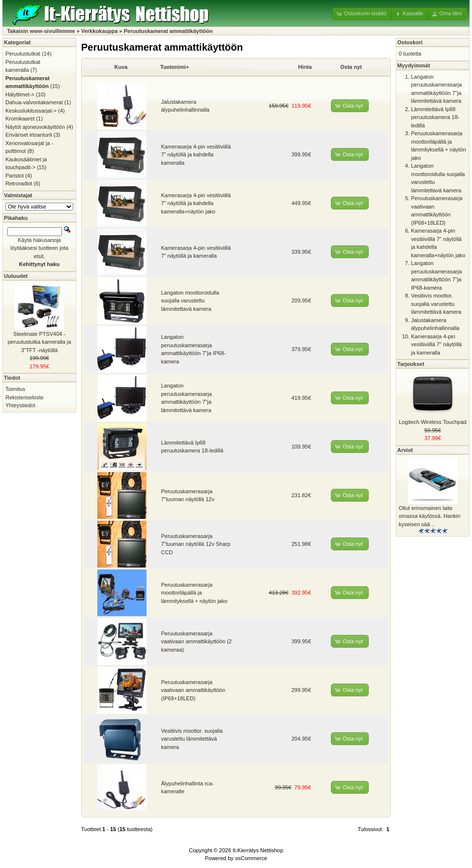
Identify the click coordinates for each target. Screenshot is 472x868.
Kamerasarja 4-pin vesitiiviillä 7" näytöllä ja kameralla (436, 344)
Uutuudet (16, 276)
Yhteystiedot (20, 405)
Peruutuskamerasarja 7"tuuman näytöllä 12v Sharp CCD (196, 544)
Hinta (305, 67)
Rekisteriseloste (25, 397)
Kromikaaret (20, 119)
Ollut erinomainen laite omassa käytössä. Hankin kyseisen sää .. (429, 516)
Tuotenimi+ (175, 67)
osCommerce (251, 858)
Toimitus (15, 389)
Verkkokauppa (100, 31)
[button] (362, 14)
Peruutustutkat (23, 54)
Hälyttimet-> (20, 94)
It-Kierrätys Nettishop (258, 850)
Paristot (15, 176)
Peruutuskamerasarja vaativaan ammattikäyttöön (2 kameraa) (197, 642)
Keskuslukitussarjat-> (31, 111)
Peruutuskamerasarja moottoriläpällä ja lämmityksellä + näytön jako (194, 593)
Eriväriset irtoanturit (29, 135)
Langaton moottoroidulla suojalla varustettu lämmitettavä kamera (190, 301)
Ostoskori (410, 42)
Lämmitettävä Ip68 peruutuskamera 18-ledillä (435, 117)
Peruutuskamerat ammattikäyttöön (168, 31)
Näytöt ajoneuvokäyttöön (35, 127)
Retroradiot (19, 183)
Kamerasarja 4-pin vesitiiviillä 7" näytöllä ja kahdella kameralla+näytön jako (196, 203)
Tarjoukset (411, 364)
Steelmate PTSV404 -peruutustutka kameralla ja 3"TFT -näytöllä (39, 342)
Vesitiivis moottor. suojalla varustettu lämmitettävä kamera (192, 739)
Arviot (405, 450)
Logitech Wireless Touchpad (432, 422)
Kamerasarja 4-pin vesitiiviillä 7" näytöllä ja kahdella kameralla (196, 155)
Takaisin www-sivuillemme (41, 31)
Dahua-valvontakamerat (34, 102)
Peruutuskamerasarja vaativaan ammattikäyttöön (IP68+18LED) (193, 690)
